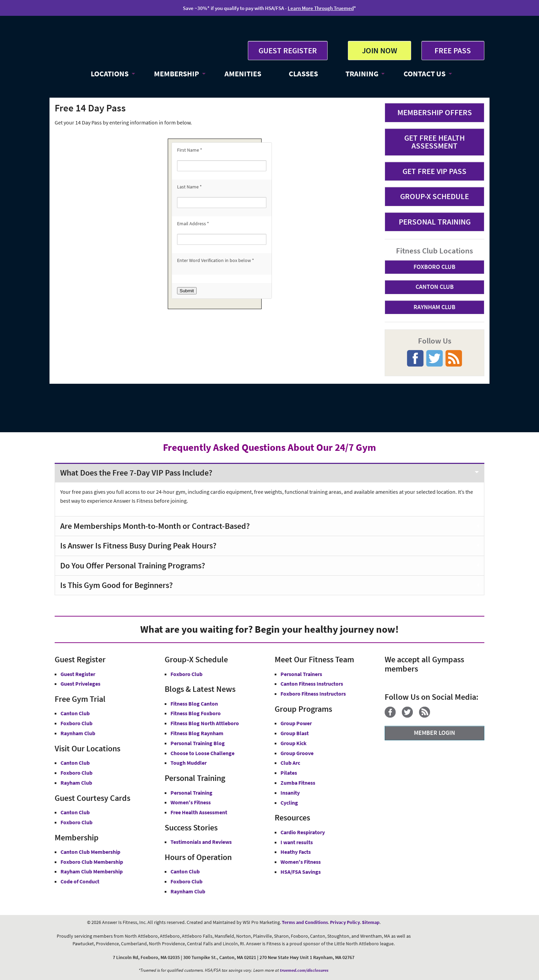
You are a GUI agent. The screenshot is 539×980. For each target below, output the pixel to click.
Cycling (289, 803)
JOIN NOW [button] (379, 50)
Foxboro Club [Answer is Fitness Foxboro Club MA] (76, 773)
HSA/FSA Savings (301, 872)
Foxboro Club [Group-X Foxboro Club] (186, 674)
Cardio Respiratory (303, 832)
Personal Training (191, 793)
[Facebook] (393, 716)
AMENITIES (243, 74)
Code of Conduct (80, 881)
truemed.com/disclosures (304, 970)
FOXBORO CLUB (434, 267)
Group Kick (294, 743)
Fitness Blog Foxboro (196, 713)
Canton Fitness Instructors (312, 684)
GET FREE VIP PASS (434, 171)
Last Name (189, 187)
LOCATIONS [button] (110, 74)
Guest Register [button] (78, 674)
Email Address (193, 224)
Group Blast (295, 733)
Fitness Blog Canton (194, 704)
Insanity (290, 793)
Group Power (296, 723)
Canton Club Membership (90, 852)
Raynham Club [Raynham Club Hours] (188, 891)
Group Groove (297, 753)
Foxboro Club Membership (92, 862)
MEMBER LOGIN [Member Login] (434, 733)
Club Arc (290, 763)
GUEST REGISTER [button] (288, 50)
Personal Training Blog (198, 743)
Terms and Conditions (305, 922)
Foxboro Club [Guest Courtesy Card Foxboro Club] (76, 822)
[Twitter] (410, 716)
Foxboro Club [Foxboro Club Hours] (186, 881)
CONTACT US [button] (425, 74)
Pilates (289, 773)
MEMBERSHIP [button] (177, 74)
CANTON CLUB (435, 287)
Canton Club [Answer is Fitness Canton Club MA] (75, 763)
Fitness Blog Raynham (197, 733)
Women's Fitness (191, 802)
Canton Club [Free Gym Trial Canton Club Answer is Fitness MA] (75, 713)
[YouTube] (439, 716)
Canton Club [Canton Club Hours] (185, 871)
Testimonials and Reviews (201, 842)
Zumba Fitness (298, 783)
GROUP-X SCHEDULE (434, 196)
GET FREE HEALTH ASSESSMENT (434, 142)
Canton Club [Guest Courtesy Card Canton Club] (75, 812)
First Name (190, 150)
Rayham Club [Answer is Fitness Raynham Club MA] (76, 783)
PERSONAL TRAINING (435, 222)
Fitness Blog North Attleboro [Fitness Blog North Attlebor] (205, 723)
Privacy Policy (345, 922)
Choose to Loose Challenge (202, 753)
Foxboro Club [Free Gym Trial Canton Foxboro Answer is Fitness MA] (76, 723)
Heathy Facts (296, 852)
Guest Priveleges (80, 684)
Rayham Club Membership (92, 871)
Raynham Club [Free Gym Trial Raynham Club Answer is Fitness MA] (78, 733)
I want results (297, 842)
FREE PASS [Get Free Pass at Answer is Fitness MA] (453, 50)
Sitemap (371, 922)
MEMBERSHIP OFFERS (435, 112)
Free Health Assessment (199, 812)
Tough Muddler (189, 763)
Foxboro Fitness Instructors (313, 694)
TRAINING (362, 74)
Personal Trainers (301, 674)
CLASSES (303, 74)
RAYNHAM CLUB (434, 307)
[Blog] (427, 716)
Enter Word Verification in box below (216, 260)
